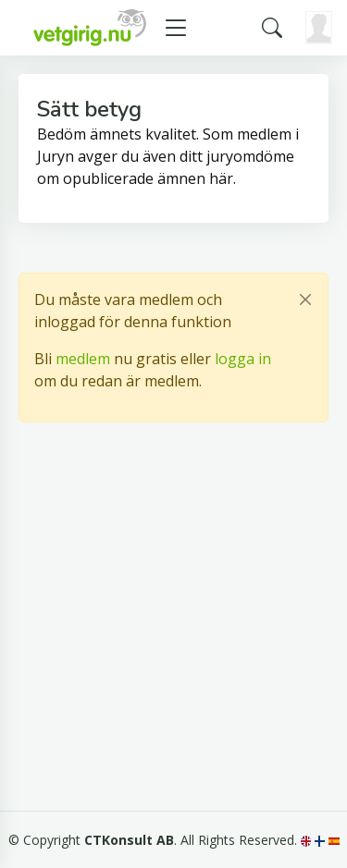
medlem (83, 359)
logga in (243, 359)
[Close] (305, 300)
